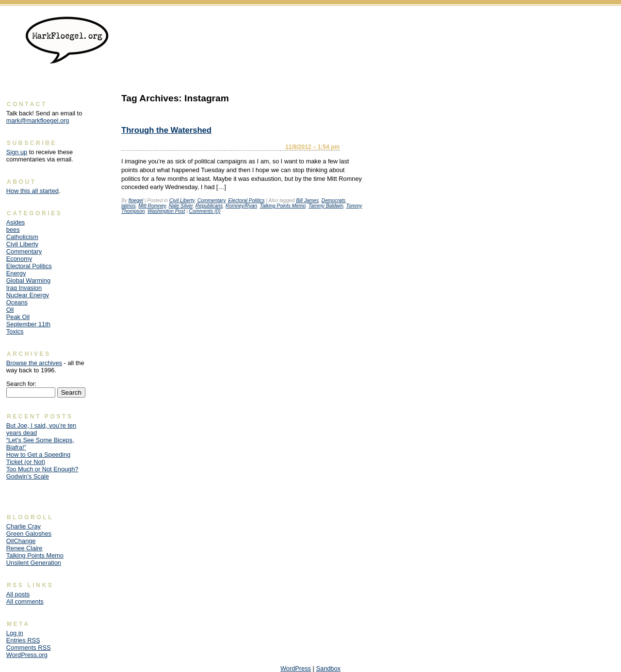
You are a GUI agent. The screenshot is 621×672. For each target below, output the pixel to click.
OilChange (21, 541)
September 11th (28, 324)
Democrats (334, 200)
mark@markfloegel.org (38, 120)
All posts (18, 594)
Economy (19, 259)
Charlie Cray (24, 526)
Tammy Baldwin (326, 206)
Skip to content (595, 22)
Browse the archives (34, 363)
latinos (129, 206)
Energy (16, 273)
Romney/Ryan (241, 206)
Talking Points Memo (283, 206)
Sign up (17, 152)
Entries (23, 640)
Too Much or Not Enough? (42, 469)
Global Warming (28, 280)
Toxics (15, 331)
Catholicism (22, 237)
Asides (16, 222)
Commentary (212, 200)
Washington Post (166, 211)
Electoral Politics (246, 200)
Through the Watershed (166, 130)
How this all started (33, 191)
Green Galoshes (29, 534)
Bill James (307, 200)
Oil (10, 310)
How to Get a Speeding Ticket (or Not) (38, 458)
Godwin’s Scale (28, 476)
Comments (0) (205, 211)
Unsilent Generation (34, 563)
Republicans (209, 206)
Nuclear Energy (28, 295)
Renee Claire (25, 548)
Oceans (17, 302)
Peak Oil (18, 317)
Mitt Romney (152, 206)
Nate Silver (181, 206)
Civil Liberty (182, 200)
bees (13, 230)
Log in (15, 633)
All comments (25, 601)
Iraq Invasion (24, 288)
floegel (136, 200)
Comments (29, 648)
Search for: (22, 384)
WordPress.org (27, 655)
